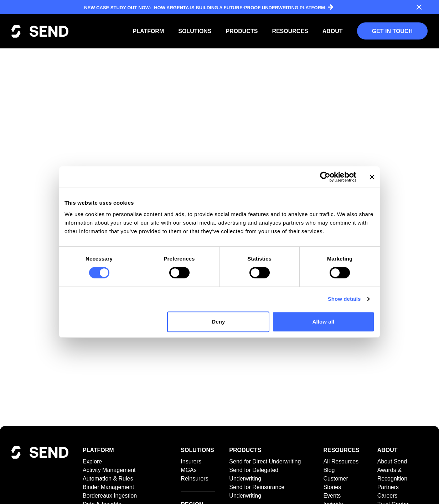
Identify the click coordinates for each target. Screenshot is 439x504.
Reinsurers (194, 479)
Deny (218, 322)
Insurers (191, 461)
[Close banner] (372, 177)
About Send (392, 461)
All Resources (341, 461)
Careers (388, 496)
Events (332, 496)
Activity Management (109, 470)
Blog (329, 470)
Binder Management (108, 487)
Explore (92, 461)
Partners (388, 487)
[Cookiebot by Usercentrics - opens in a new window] (325, 177)
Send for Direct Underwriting (265, 461)
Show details (344, 299)
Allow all (324, 322)
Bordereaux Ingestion (110, 496)
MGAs (188, 470)
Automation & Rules (108, 479)
